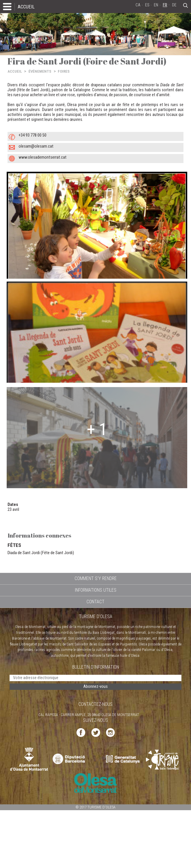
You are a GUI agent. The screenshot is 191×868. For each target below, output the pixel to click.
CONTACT (95, 602)
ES (147, 5)
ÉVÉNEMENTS (40, 71)
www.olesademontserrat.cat (43, 157)
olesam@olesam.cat (36, 146)
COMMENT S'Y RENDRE (96, 578)
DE (174, 5)
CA (138, 5)
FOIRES (64, 71)
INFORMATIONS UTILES (96, 590)
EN (156, 5)
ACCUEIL (26, 7)
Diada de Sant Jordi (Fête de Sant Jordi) (41, 553)
